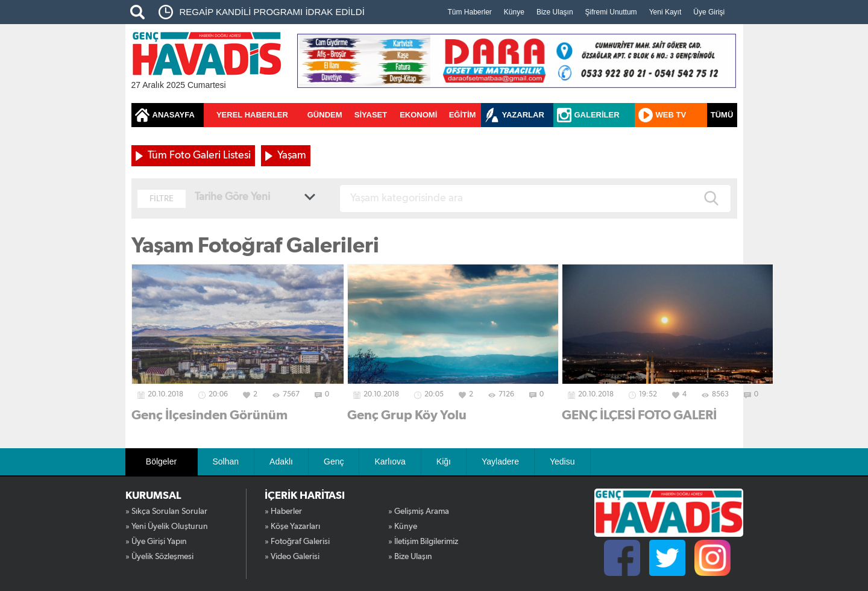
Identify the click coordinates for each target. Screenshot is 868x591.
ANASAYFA (174, 115)
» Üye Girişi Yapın (156, 542)
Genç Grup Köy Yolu (407, 415)
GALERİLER (597, 115)
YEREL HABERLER (252, 115)
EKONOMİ (418, 115)
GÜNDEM (325, 115)
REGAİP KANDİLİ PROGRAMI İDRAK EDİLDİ (272, 12)
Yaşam (292, 155)
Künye (514, 12)
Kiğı (444, 461)
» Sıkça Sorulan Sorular (166, 511)
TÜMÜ (722, 115)
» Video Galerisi (292, 557)
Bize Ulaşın (555, 12)
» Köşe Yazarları (292, 527)
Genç (334, 461)
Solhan (226, 461)
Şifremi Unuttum (611, 12)
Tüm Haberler (470, 12)
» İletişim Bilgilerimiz (423, 542)
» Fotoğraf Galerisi (297, 542)
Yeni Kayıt (665, 12)
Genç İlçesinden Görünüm (209, 415)
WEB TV (671, 115)
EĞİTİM (463, 115)
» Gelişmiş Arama (419, 511)
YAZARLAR (523, 115)
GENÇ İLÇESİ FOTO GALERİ (639, 415)
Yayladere (500, 461)
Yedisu (562, 461)
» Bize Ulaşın (410, 557)
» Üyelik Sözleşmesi (159, 557)
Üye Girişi (709, 12)
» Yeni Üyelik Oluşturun (167, 527)
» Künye (403, 527)
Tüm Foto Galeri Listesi (199, 155)
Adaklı (281, 461)
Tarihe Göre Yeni (232, 197)
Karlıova (390, 461)
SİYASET (371, 115)
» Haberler (283, 511)
